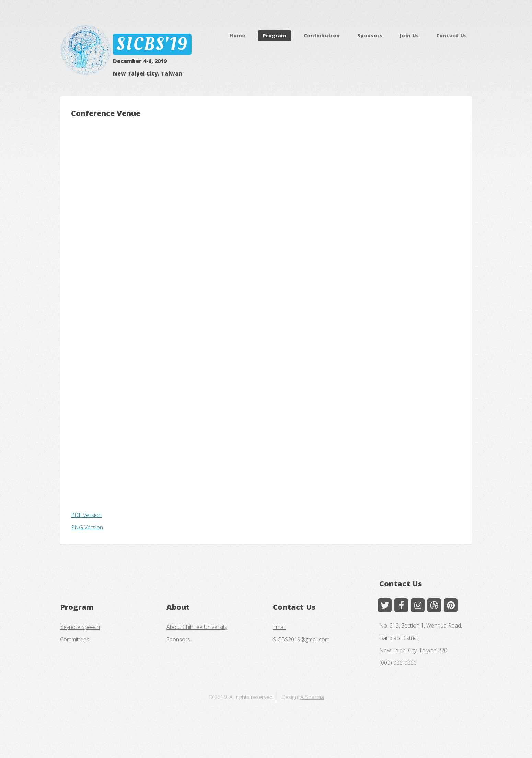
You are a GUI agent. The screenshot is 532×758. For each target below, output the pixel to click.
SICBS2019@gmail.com (301, 639)
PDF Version (86, 515)
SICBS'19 (152, 44)
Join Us (409, 36)
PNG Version (87, 527)
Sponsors (370, 36)
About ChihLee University (197, 627)
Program (275, 36)
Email (279, 627)
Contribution (322, 36)
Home (237, 36)
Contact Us (452, 36)
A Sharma (312, 697)
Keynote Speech (80, 627)
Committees (75, 639)
